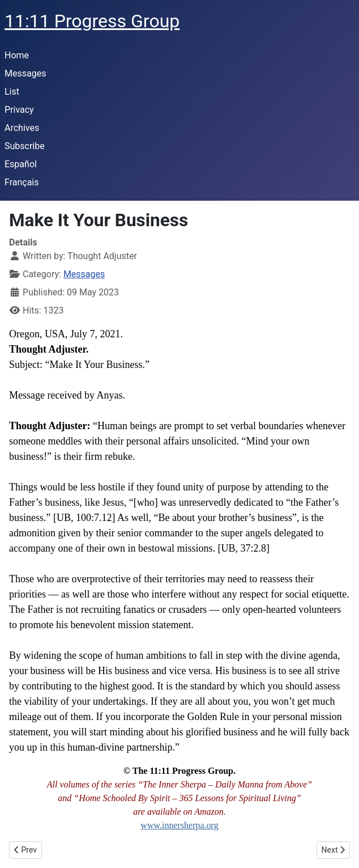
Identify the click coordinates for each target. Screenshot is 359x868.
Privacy (19, 110)
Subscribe (25, 146)
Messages (25, 73)
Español (21, 164)
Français (22, 182)
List (12, 92)
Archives (22, 128)
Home (17, 55)
